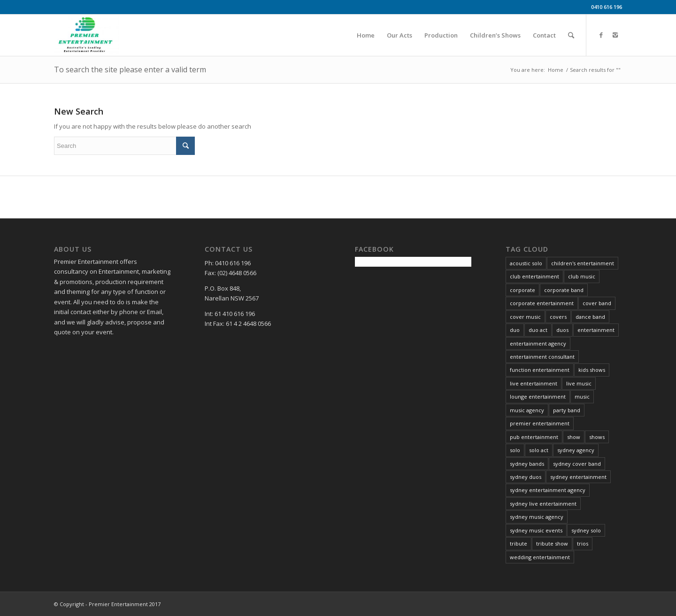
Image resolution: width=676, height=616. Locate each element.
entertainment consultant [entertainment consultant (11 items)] (542, 357)
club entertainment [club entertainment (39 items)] (534, 276)
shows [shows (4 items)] (597, 437)
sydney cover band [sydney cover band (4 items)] (577, 464)
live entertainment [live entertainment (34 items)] (534, 383)
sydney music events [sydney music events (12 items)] (536, 530)
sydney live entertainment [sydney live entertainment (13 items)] (543, 504)
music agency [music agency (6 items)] (527, 410)
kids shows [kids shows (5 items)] (592, 370)
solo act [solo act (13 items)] (539, 450)
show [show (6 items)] (574, 437)
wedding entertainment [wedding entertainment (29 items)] (540, 557)
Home (556, 70)
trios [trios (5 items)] (583, 543)
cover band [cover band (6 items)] (597, 303)
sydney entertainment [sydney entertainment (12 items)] (578, 477)
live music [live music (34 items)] (579, 383)
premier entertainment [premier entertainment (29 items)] (540, 423)
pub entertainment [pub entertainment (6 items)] (534, 437)
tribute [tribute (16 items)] (519, 543)
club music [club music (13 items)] (582, 276)
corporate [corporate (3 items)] (522, 290)
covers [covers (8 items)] (558, 317)
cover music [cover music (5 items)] (525, 317)
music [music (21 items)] (582, 397)
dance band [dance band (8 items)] (590, 317)
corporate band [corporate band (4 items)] (564, 290)
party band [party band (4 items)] (567, 410)
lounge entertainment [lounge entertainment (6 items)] (538, 397)
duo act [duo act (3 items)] (538, 330)
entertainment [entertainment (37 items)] (596, 330)
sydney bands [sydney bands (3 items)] (527, 464)
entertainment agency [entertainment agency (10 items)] (538, 343)
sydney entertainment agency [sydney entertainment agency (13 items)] (548, 490)
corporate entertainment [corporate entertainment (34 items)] (542, 303)
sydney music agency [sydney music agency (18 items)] (537, 517)
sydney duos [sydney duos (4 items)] (526, 477)
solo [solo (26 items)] (515, 450)
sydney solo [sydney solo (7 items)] (586, 530)
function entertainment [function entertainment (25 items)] (540, 370)
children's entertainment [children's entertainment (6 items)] (583, 263)
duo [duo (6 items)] (515, 330)
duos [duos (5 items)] (562, 330)
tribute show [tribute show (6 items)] (552, 543)
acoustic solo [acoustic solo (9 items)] (526, 263)
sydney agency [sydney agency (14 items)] (576, 450)
